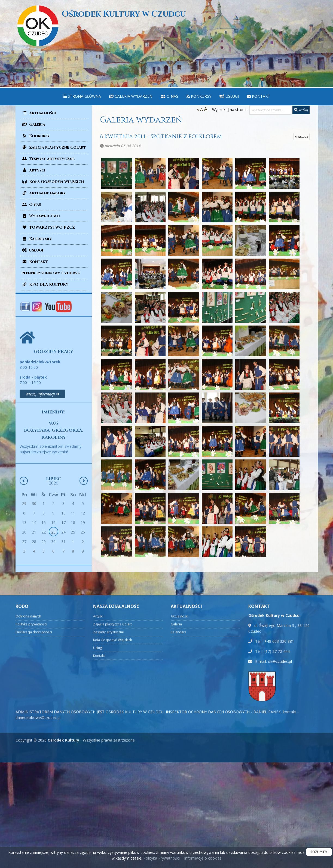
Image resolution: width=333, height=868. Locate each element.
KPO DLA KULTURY (45, 285)
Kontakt (259, 96)
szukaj (301, 110)
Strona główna (82, 96)
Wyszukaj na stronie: (230, 110)
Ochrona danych (28, 840)
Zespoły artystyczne (48, 159)
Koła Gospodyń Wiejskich (53, 182)
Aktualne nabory (44, 193)
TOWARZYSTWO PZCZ (48, 227)
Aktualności (39, 113)
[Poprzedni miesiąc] (24, 534)
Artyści (33, 170)
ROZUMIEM (319, 852)
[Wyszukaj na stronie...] (270, 110)
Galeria (33, 125)
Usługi (229, 96)
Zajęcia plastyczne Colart (54, 147)
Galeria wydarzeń (131, 96)
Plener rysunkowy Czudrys (50, 273)
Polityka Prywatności (161, 858)
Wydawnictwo (41, 216)
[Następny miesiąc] (84, 534)
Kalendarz (37, 239)
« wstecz (301, 137)
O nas (169, 96)
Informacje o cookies (203, 858)
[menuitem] (82, 96)
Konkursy (199, 96)
